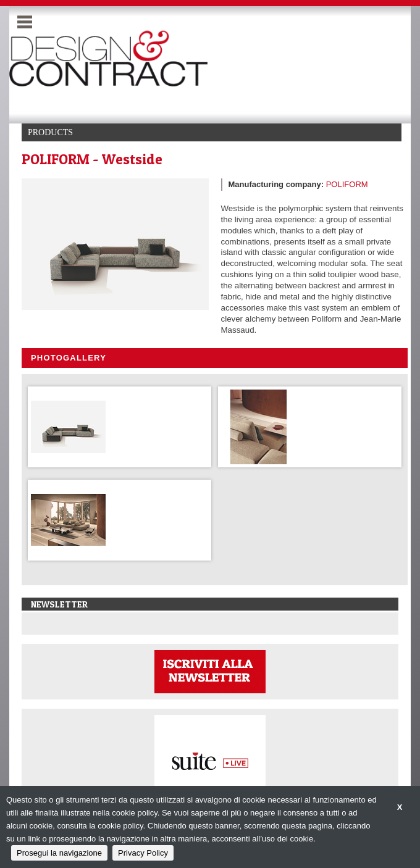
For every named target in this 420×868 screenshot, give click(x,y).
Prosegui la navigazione (59, 853)
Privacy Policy (143, 853)
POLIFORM (347, 184)
